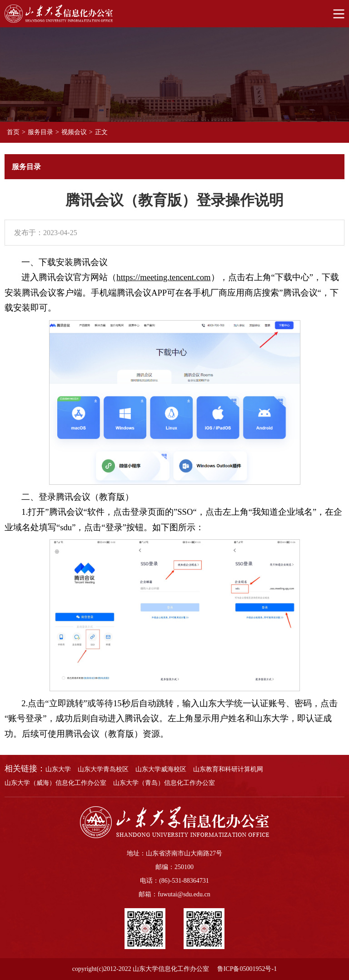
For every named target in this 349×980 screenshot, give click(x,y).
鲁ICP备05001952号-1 (247, 969)
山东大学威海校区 (161, 769)
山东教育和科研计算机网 (228, 769)
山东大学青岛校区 (103, 769)
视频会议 (74, 132)
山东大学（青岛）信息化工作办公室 (164, 783)
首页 (13, 132)
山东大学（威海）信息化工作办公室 (55, 783)
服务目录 (40, 132)
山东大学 (58, 769)
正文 (101, 132)
